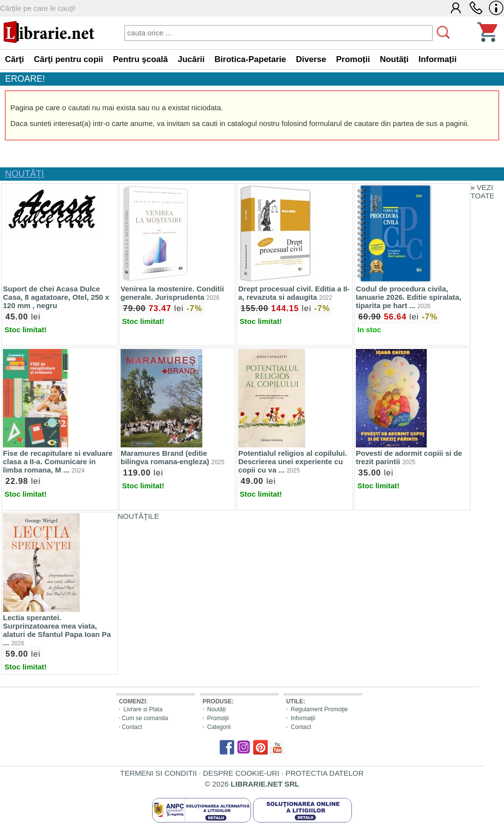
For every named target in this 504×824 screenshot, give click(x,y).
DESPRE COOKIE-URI (241, 773)
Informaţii (303, 718)
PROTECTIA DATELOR (325, 773)
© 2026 (252, 784)
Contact (132, 727)
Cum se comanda (145, 718)
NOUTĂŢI (24, 174)
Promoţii (218, 718)
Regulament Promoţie (319, 709)
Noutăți (217, 709)
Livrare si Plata (143, 709)
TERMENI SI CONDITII (158, 773)
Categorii (219, 727)
